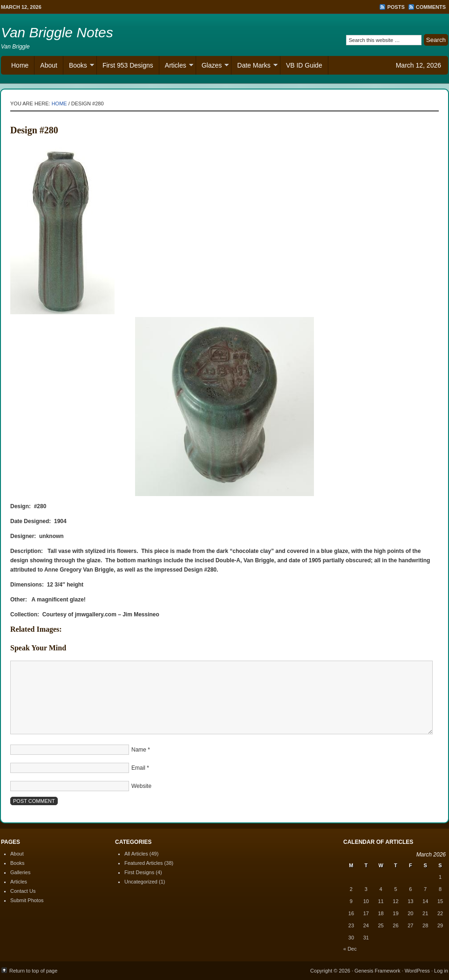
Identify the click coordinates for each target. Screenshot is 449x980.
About (49, 65)
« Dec (350, 949)
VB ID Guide (304, 65)
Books (79, 66)
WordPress (417, 971)
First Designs (139, 872)
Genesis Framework (377, 971)
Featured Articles (144, 863)
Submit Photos (27, 900)
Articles (176, 66)
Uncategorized (141, 882)
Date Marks (255, 66)
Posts (396, 7)
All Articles (136, 854)
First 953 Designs (128, 65)
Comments (431, 7)
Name (139, 750)
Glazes (213, 66)
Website (141, 786)
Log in (441, 971)
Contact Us (23, 891)
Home (20, 65)
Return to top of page (33, 971)
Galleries (20, 872)
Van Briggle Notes (57, 32)
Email (138, 768)
